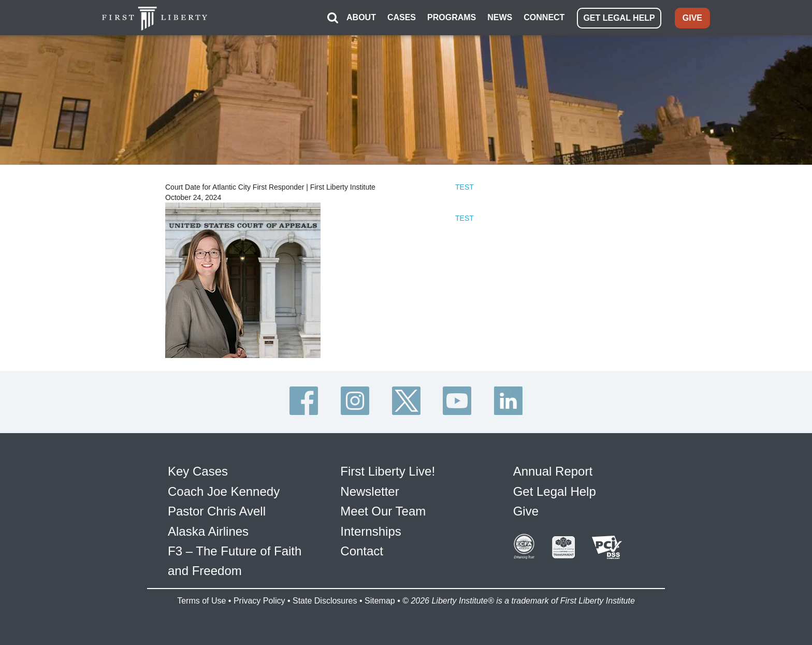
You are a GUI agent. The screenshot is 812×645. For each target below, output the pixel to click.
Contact (362, 551)
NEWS (500, 17)
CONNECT (544, 17)
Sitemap (380, 601)
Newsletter (369, 491)
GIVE (692, 18)
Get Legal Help (555, 491)
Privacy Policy (259, 601)
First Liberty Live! (388, 471)
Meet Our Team (383, 511)
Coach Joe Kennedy (224, 491)
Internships (371, 531)
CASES (402, 17)
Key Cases (198, 471)
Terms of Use (201, 601)
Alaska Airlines (208, 531)
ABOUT (361, 17)
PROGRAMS (452, 17)
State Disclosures (325, 601)
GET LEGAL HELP (619, 18)
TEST (465, 187)
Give (526, 511)
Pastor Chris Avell (217, 511)
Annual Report (553, 471)
